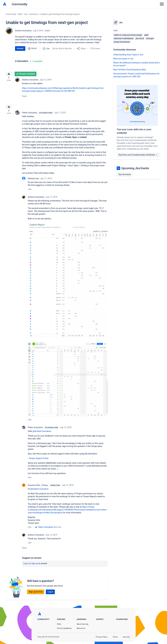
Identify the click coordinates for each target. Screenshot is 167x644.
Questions (34, 14)
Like (30, 191)
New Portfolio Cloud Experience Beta (130, 70)
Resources (81, 628)
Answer (20, 48)
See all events (125, 174)
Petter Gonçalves (30, 115)
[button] (68, 284)
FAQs (59, 624)
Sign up (35, 566)
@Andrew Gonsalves (42, 433)
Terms (115, 637)
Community (20, 4)
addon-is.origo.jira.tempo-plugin (128, 35)
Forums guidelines (64, 628)
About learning (82, 624)
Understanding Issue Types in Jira (128, 55)
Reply (24, 97)
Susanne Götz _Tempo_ (38, 487)
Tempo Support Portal (39, 461)
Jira (26, 14)
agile (146, 35)
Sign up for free (36, 594)
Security (126, 637)
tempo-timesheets (122, 42)
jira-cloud (140, 38)
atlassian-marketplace (124, 38)
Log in (26, 566)
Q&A (20, 14)
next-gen (150, 38)
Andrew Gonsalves (23, 31)
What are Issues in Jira (123, 59)
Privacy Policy (102, 637)
